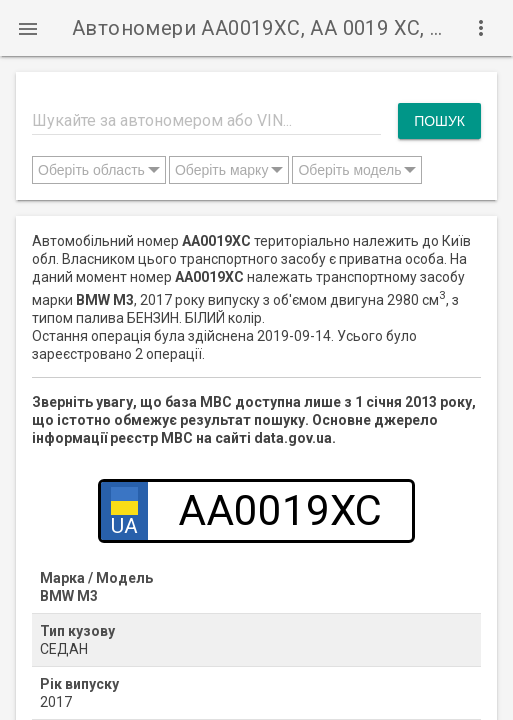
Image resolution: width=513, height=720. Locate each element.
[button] (28, 28)
